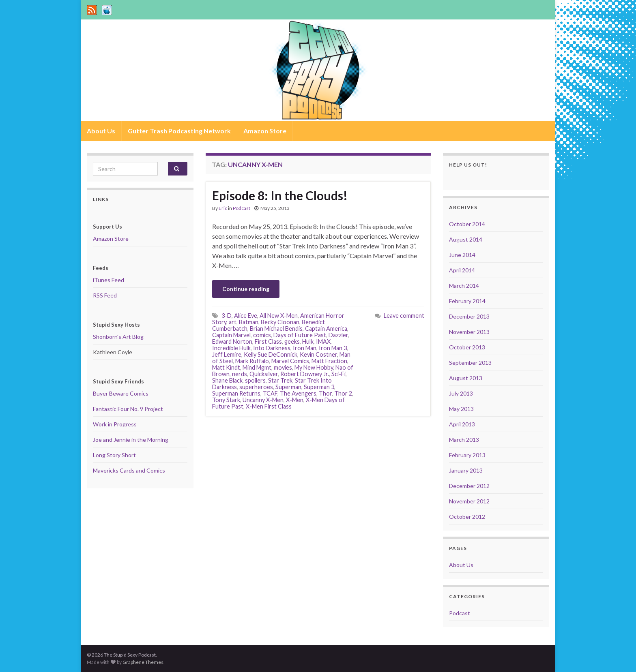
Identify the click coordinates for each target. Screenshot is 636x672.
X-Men (295, 400)
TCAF (270, 393)
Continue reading (246, 289)
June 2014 (462, 255)
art (233, 322)
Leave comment (404, 316)
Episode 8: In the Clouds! (280, 195)
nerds (240, 374)
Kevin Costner (318, 354)
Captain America (326, 329)
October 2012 (467, 517)
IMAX (323, 341)
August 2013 (466, 378)
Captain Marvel (231, 335)
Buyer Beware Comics (121, 393)
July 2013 (461, 393)
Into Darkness (272, 348)
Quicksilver (264, 374)
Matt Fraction (329, 361)
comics (262, 335)
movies (283, 367)
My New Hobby (314, 367)
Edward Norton (232, 341)
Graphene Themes (143, 662)
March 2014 (464, 286)
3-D (227, 316)
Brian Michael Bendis (276, 329)
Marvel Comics (290, 361)
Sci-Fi (338, 374)
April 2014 (462, 270)
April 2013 (462, 424)
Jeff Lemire (227, 354)
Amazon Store (265, 131)
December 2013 (469, 316)
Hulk (308, 341)
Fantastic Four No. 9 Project (128, 409)
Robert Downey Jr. (305, 374)
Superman (288, 387)
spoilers (255, 380)
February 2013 (467, 455)
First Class (268, 341)
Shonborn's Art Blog (118, 337)
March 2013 (464, 440)
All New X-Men (279, 316)
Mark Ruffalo (252, 361)
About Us (101, 131)
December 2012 (469, 486)
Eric (223, 208)
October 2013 (467, 347)
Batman (249, 322)
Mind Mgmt (257, 367)
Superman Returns (236, 393)
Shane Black (227, 380)
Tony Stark (226, 400)
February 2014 (467, 301)
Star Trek (280, 380)
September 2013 (470, 363)
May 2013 (461, 409)
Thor (325, 393)
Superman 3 (319, 387)
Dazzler (338, 335)
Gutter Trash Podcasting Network (179, 131)
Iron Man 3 (333, 348)
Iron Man (305, 348)
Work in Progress (115, 424)
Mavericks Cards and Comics (129, 470)
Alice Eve (246, 316)
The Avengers (298, 393)
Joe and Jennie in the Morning (131, 440)
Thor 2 (343, 393)
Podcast (242, 208)
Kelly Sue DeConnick (271, 354)
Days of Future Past (300, 335)
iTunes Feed (109, 280)
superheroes (256, 387)
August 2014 (466, 239)
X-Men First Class (269, 406)
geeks (292, 341)
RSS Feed (105, 295)
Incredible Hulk (231, 348)
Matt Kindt (226, 367)
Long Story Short (114, 455)
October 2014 (467, 224)
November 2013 (469, 332)
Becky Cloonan (280, 322)
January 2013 (466, 470)
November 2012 (469, 501)
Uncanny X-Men (263, 400)
